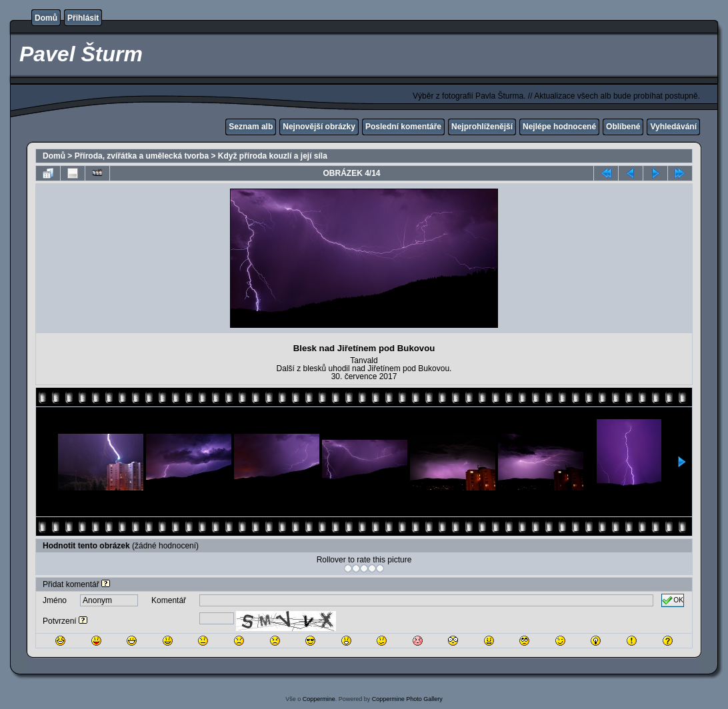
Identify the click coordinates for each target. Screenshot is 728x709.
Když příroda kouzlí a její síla (273, 156)
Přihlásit (83, 18)
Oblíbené (623, 127)
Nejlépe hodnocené (559, 127)
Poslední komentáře (403, 127)
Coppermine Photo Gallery (407, 699)
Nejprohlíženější (482, 127)
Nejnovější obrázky (319, 127)
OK (673, 600)
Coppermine (319, 699)
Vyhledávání (673, 127)
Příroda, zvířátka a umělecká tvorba (142, 156)
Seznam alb (251, 127)
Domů (46, 18)
